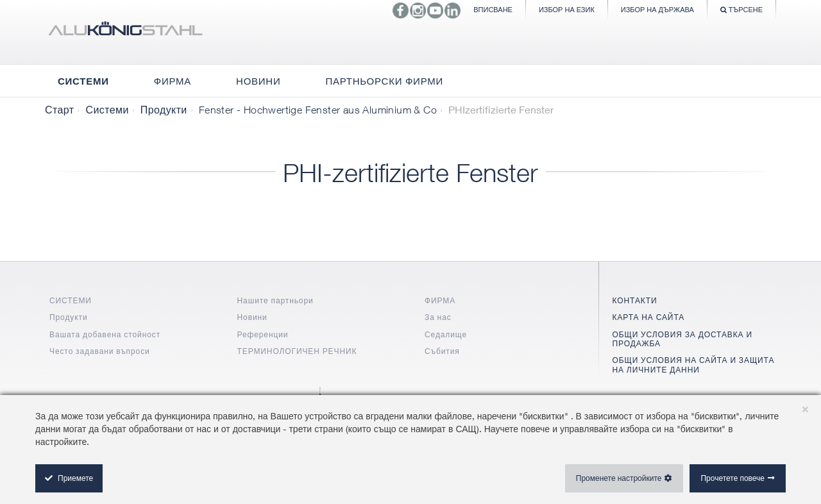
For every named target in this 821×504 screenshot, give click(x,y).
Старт (59, 110)
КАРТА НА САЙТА (649, 317)
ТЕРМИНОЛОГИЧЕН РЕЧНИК (297, 351)
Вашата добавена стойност (105, 334)
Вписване (493, 9)
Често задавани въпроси (100, 351)
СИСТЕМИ (71, 300)
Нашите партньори (275, 300)
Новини (252, 317)
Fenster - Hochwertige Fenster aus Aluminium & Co (318, 110)
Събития (442, 351)
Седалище (446, 334)
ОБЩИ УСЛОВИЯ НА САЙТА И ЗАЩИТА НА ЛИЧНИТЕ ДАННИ (694, 365)
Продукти (164, 110)
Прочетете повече (732, 478)
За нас (438, 317)
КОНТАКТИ (635, 300)
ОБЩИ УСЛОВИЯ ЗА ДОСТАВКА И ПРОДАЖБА (682, 339)
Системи (107, 110)
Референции (263, 334)
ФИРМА (440, 300)
